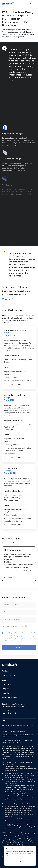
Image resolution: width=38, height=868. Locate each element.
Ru (25, 4)
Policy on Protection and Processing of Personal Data (17, 727)
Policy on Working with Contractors (13, 731)
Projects (6, 671)
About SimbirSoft (10, 698)
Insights (6, 689)
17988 (26, 810)
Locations (6, 693)
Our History (7, 684)
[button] (36, 563)
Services (6, 680)
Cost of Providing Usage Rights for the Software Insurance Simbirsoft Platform (18, 741)
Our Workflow (8, 676)
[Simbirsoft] (7, 4)
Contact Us (9, 301)
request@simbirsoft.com (13, 706)
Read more (9, 579)
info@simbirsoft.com (12, 713)
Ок (20, 861)
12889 (9, 825)
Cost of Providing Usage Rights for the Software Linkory (18, 736)
